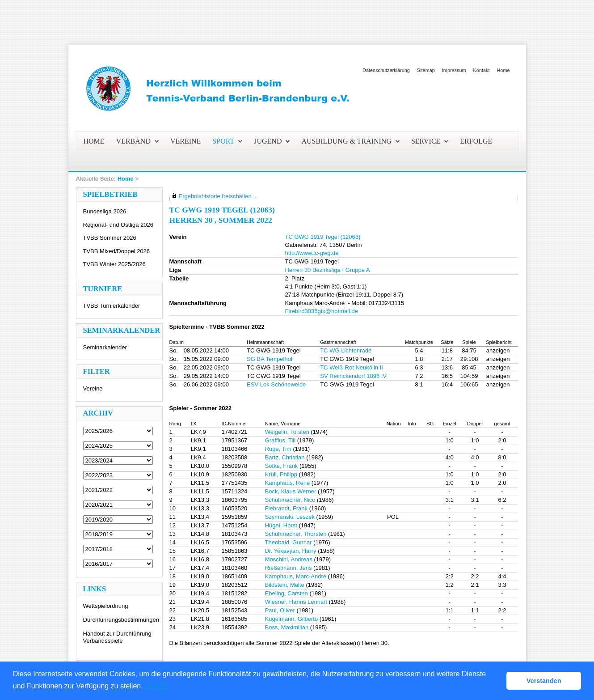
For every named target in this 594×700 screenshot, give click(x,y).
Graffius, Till (280, 440)
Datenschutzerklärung (386, 70)
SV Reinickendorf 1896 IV (353, 376)
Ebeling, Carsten (286, 593)
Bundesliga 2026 (105, 211)
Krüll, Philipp (281, 474)
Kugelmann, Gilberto (292, 619)
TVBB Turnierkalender (112, 306)
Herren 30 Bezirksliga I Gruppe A (328, 270)
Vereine (93, 388)
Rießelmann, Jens (289, 568)
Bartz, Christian (285, 457)
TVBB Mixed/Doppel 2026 (117, 251)
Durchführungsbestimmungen (121, 620)
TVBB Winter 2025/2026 (114, 264)
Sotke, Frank (282, 466)
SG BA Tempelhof (270, 359)
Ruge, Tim (278, 449)
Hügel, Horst (281, 525)
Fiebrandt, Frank (286, 508)
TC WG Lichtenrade (346, 350)
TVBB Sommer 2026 (110, 238)
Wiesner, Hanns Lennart (296, 602)
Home (503, 70)
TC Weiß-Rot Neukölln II (352, 367)
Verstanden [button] (544, 681)
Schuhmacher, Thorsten (296, 534)
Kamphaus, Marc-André (296, 576)
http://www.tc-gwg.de (312, 253)
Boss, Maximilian (287, 627)
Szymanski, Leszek (290, 517)
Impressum (454, 70)
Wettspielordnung (106, 606)
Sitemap (426, 70)
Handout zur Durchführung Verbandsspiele (117, 637)
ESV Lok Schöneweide (276, 384)
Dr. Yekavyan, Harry (291, 551)
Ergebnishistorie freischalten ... (219, 196)
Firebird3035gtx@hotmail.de (322, 311)
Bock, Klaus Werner (291, 491)
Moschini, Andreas (289, 559)
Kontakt (482, 70)
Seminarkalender (105, 347)
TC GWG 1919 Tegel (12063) (323, 237)
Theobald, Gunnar (289, 542)
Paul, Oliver (280, 610)
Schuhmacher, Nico (290, 500)
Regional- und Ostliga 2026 (118, 225)
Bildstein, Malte (285, 585)
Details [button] (157, 686)
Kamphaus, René (287, 483)
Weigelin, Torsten (287, 432)
